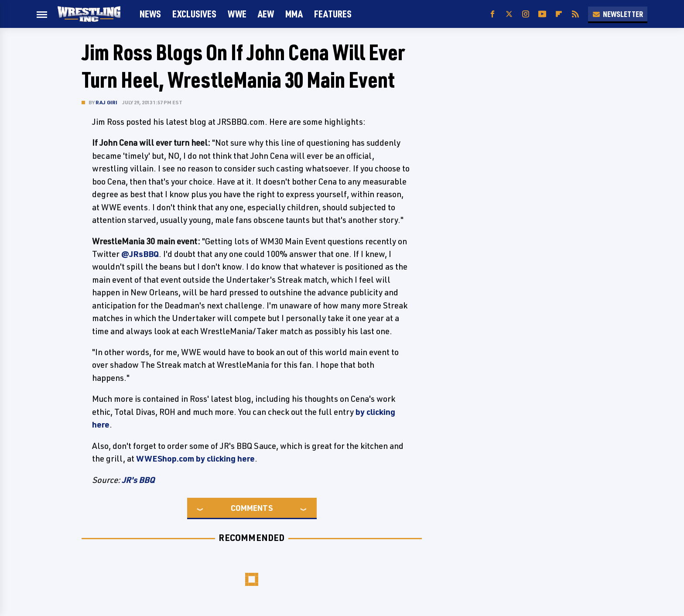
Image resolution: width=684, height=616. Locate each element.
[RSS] (575, 14)
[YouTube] (542, 14)
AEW (266, 14)
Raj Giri (107, 102)
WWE (237, 14)
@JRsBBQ (140, 254)
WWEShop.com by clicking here (195, 459)
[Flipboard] (559, 14)
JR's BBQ (138, 480)
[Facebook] (492, 14)
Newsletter (618, 14)
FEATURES (333, 14)
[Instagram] (526, 14)
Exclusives (194, 14)
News (150, 14)
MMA (294, 14)
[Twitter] (509, 14)
